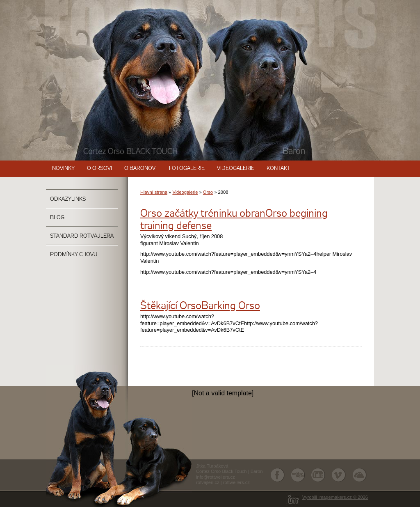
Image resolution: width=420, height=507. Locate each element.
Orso (208, 192)
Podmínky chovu (74, 255)
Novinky (63, 169)
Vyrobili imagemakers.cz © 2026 (335, 497)
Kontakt (278, 169)
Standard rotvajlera (82, 236)
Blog (57, 218)
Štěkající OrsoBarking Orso (200, 306)
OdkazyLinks (68, 199)
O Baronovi (140, 169)
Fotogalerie (187, 169)
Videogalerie (236, 169)
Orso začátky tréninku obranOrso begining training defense (234, 220)
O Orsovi (99, 169)
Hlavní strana (154, 192)
